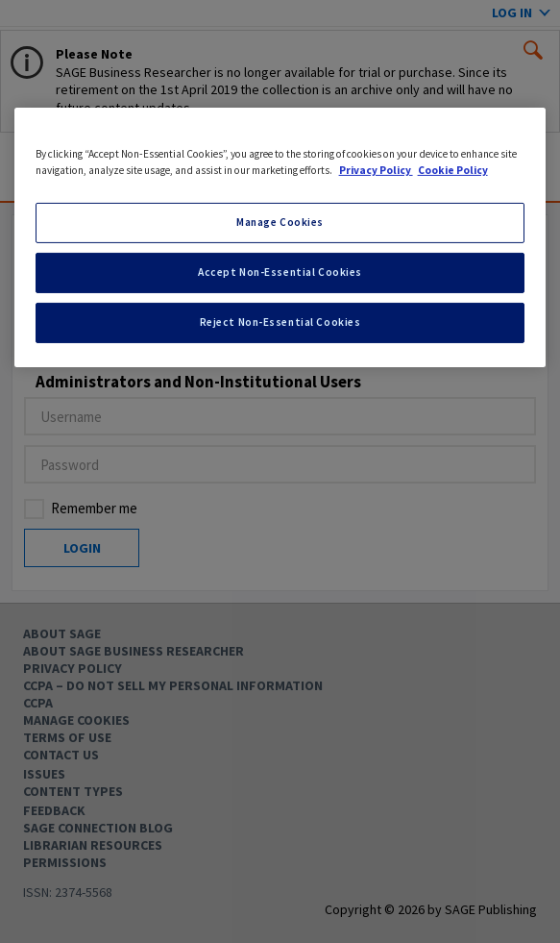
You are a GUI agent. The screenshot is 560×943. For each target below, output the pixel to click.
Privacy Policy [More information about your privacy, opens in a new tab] (376, 170)
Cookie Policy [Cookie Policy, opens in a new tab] (453, 170)
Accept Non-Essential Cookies (280, 272)
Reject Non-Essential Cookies (280, 322)
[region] (280, 237)
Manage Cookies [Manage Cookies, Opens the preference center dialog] (280, 222)
